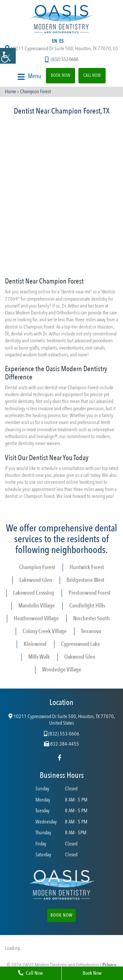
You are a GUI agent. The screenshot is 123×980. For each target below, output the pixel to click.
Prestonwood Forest (90, 593)
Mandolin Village (37, 606)
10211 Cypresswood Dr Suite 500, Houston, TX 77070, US (61, 49)
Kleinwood (35, 644)
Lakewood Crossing (34, 593)
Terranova (91, 631)
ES (61, 41)
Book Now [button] (61, 915)
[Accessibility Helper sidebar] (8, 56)
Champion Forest (37, 567)
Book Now (61, 75)
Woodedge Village (62, 670)
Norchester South (92, 618)
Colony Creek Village (45, 631)
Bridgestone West (85, 580)
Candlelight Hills (87, 606)
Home (10, 92)
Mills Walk (39, 657)
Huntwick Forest (87, 567)
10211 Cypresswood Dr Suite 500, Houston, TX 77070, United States (62, 720)
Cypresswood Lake (81, 644)
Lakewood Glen (36, 580)
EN (55, 41)
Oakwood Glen (80, 657)
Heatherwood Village (36, 618)
